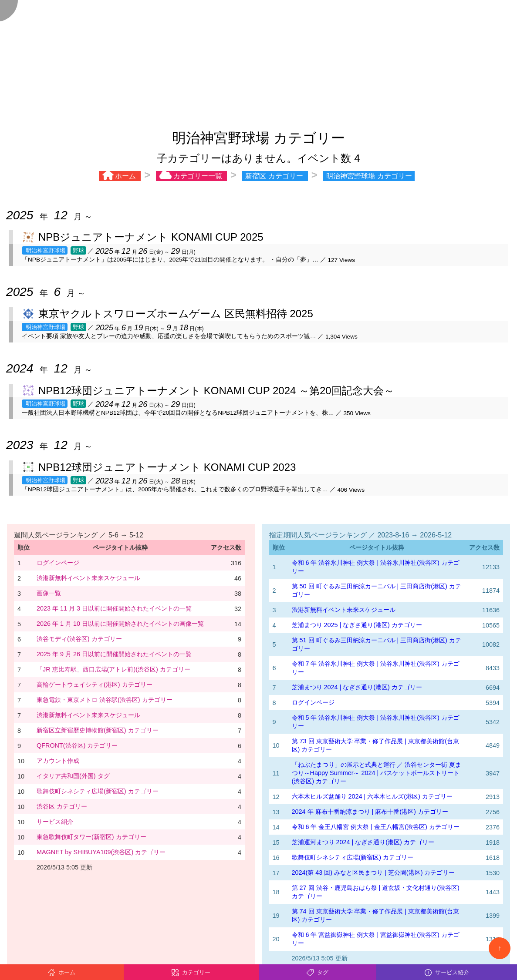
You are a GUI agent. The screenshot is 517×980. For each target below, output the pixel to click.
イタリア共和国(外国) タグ (73, 776)
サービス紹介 (55, 822)
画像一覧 (49, 593)
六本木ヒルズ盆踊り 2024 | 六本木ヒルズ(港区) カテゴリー (372, 796)
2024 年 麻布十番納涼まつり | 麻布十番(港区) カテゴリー (370, 812)
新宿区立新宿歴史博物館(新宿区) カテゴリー (98, 730)
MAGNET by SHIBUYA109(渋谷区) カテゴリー (101, 852)
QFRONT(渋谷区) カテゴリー (77, 745)
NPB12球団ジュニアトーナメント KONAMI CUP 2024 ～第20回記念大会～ (216, 391)
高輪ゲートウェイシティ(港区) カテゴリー (95, 685)
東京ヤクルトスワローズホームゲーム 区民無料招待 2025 (176, 314)
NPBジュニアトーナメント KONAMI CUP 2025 (151, 237)
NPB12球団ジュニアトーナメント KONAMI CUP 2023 (167, 467)
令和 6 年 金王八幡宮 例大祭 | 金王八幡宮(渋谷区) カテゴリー (376, 827)
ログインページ (58, 563)
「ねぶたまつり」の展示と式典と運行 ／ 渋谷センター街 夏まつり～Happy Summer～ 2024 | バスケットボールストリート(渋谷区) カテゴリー (377, 773)
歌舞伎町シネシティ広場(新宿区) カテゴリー (98, 791)
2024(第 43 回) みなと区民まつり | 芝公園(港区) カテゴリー (373, 873)
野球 (78, 250)
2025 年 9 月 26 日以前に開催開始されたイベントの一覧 (114, 654)
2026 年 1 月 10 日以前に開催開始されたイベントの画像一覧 (120, 624)
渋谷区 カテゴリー (62, 806)
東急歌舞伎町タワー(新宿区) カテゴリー (91, 837)
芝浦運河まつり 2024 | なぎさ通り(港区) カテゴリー (363, 842)
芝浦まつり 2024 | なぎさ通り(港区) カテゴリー (357, 687)
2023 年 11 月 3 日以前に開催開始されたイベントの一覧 (114, 608)
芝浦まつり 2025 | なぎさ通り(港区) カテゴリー (357, 625)
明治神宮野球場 (45, 250)
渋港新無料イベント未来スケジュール (88, 578)
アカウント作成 (58, 761)
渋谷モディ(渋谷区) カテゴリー (79, 639)
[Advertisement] (258, 61)
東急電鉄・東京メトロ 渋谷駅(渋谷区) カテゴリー (105, 700)
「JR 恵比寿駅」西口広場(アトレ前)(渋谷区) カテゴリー (113, 669)
